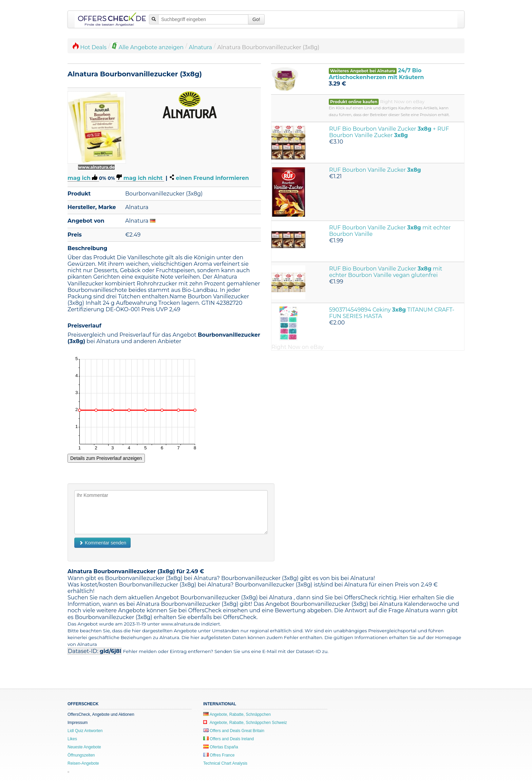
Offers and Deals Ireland (229, 739)
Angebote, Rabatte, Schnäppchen (237, 714)
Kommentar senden (102, 543)
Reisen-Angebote (83, 763)
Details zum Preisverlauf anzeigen (106, 458)
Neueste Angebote (84, 747)
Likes (72, 739)
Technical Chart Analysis (225, 763)
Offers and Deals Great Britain (234, 731)
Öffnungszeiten (81, 755)
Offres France (219, 755)
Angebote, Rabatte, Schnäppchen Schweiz (245, 723)
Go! (256, 19)
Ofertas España (221, 747)
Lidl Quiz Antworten (85, 731)
